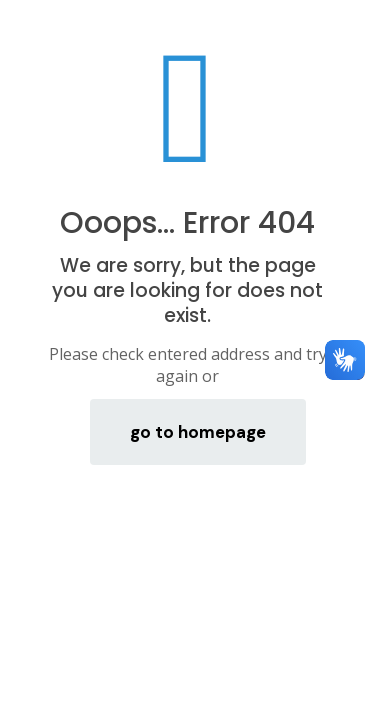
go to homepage (198, 432)
